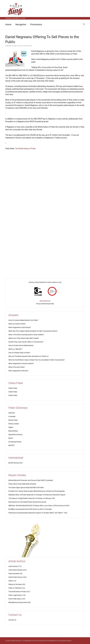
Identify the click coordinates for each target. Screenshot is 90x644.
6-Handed (12, 416)
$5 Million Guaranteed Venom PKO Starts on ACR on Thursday (30, 509)
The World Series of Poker (25, 149)
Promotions (36, 24)
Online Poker (13, 388)
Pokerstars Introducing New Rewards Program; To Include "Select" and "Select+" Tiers (38, 513)
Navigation (21, 24)
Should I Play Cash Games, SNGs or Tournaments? (26, 342)
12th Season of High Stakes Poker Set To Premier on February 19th (32, 498)
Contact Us (12, 620)
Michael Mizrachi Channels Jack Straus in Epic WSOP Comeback (31, 480)
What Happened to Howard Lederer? (21, 363)
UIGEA (11, 581)
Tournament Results (15, 570)
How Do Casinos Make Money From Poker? (23, 320)
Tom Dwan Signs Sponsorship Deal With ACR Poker (26, 488)
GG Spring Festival (15, 442)
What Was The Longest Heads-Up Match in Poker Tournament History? (33, 331)
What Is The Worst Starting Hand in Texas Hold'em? (26, 335)
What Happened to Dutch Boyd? (20, 327)
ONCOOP (12, 413)
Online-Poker (13, 395)
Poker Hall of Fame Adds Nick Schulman (22, 484)
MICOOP (11, 445)
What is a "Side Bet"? (15, 349)
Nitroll (11, 438)
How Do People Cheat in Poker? (19, 353)
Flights (11, 427)
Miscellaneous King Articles (18, 602)
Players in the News (15, 584)
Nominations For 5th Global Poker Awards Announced (27, 502)
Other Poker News (15, 599)
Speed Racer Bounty (15, 435)
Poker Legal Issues (15, 595)
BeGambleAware (45, 301)
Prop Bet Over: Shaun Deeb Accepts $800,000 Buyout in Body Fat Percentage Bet (37, 491)
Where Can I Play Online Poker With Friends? (24, 338)
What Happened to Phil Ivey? (18, 371)
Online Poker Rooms (15, 577)
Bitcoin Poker (13, 420)
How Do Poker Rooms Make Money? (21, 345)
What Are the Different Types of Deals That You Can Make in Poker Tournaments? (37, 360)
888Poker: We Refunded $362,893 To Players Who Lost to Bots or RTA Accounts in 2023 (39, 506)
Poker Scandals (14, 574)
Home (8, 24)
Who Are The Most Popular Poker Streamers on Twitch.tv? (29, 356)
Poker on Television (15, 588)
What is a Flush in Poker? (17, 324)
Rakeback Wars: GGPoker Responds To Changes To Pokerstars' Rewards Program (37, 495)
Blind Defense (13, 431)
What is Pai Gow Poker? (17, 367)
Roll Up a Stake (14, 424)
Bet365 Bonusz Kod (15, 463)
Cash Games (13, 566)
